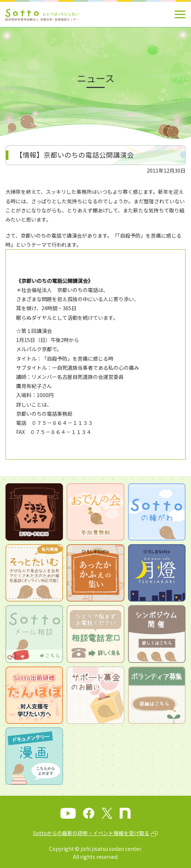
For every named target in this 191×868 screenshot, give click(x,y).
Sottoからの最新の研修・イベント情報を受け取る (91, 833)
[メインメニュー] (180, 14)
